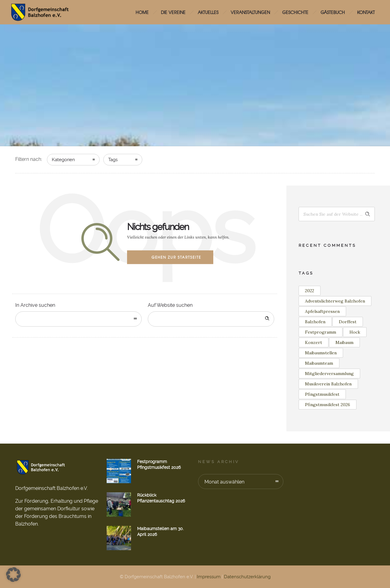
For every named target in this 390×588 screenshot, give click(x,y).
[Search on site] (211, 319)
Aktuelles (208, 12)
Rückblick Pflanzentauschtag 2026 (161, 498)
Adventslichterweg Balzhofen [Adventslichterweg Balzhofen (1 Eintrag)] (335, 301)
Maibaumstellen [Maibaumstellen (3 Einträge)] (321, 353)
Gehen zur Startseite (176, 257)
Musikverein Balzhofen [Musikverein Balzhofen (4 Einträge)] (328, 384)
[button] (13, 575)
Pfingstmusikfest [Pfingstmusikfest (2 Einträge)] (322, 394)
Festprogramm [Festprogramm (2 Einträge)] (321, 332)
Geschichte (295, 12)
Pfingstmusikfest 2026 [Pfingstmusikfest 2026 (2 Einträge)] (328, 405)
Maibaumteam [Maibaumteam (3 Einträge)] (319, 363)
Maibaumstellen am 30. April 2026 (160, 531)
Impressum (209, 577)
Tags (113, 160)
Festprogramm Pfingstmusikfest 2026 (159, 464)
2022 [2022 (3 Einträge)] (310, 291)
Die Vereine (173, 12)
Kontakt (366, 12)
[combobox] (78, 319)
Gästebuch (333, 12)
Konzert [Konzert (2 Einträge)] (314, 342)
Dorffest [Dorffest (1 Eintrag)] (348, 322)
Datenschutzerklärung (247, 577)
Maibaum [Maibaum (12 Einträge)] (344, 342)
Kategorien (63, 160)
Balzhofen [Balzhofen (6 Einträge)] (315, 322)
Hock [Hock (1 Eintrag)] (355, 332)
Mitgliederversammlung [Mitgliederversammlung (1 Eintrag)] (329, 374)
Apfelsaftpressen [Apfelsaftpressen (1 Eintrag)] (322, 311)
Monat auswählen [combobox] (224, 482)
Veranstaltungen (250, 12)
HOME (142, 12)
